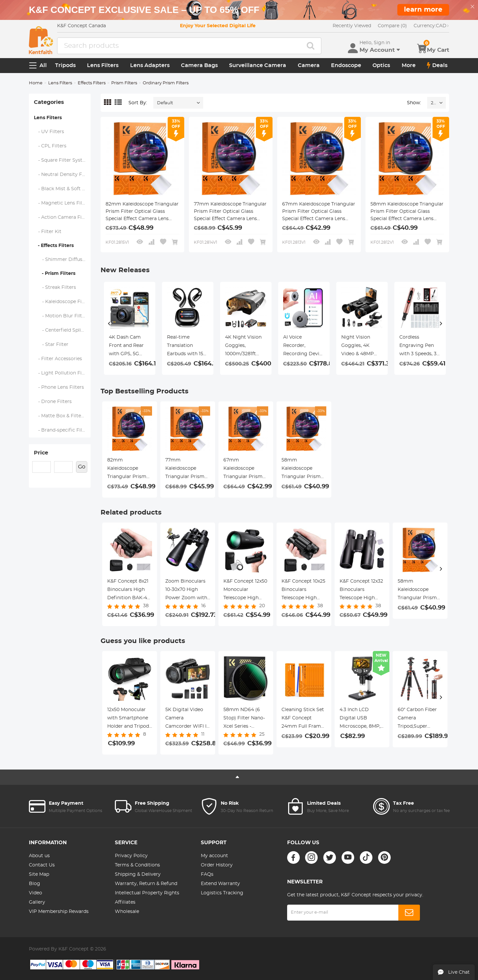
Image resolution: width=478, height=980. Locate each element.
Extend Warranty (220, 884)
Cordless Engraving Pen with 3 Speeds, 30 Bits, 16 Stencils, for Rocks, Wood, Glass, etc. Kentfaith (419, 347)
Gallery (37, 902)
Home (36, 83)
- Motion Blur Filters (62, 316)
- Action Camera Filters (62, 217)
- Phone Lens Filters (59, 387)
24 (433, 103)
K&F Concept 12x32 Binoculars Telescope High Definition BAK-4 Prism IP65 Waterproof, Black (361, 591)
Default (165, 103)
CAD (431, 26)
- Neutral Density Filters (62, 175)
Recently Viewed (352, 26)
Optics (381, 65)
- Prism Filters (55, 274)
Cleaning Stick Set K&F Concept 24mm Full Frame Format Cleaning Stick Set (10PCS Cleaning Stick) (303, 719)
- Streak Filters (55, 287)
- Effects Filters (54, 246)
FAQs (207, 874)
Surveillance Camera (258, 65)
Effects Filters (92, 83)
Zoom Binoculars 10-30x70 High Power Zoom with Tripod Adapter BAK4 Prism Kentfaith (186, 591)
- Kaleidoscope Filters (62, 302)
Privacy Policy (131, 856)
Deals (437, 65)
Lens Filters (103, 65)
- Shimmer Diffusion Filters (62, 260)
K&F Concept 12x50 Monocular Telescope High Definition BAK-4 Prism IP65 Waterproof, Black (245, 591)
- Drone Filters (53, 402)
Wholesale (127, 912)
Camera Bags (199, 65)
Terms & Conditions (137, 865)
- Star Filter (51, 345)
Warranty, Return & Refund (146, 884)
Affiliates (125, 902)
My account (214, 856)
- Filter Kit (48, 232)
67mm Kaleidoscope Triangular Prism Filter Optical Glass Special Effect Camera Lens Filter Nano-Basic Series (319, 212)
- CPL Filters (50, 146)
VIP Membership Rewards (59, 912)
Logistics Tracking (222, 893)
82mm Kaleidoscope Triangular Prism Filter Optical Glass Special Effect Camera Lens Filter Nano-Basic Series (142, 212)
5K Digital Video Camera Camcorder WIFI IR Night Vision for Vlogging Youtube (188, 719)
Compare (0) (392, 26)
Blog (35, 884)
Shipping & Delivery (138, 874)
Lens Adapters (150, 65)
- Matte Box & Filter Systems (62, 416)
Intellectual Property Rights (147, 893)
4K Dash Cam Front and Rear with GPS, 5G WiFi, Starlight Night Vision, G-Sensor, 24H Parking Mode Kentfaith (127, 347)
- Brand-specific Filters (62, 430)
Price (41, 453)
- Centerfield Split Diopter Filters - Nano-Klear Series (62, 330)
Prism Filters (124, 83)
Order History (217, 865)
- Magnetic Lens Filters (62, 203)
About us (39, 856)
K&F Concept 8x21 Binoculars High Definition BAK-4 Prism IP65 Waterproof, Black (128, 591)
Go (82, 467)
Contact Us (42, 865)
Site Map (39, 874)
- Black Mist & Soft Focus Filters (62, 189)
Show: (414, 103)
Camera (309, 65)
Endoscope (346, 65)
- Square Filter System (62, 160)
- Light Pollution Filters (62, 373)
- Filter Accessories (58, 359)
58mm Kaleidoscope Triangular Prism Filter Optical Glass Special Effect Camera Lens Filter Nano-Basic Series (407, 212)
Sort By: (138, 103)
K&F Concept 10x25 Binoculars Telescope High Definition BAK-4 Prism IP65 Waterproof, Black (303, 591)
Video (36, 893)
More (409, 65)
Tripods (65, 65)
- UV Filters (49, 132)
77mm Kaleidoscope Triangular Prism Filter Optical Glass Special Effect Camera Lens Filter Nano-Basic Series (230, 212)
